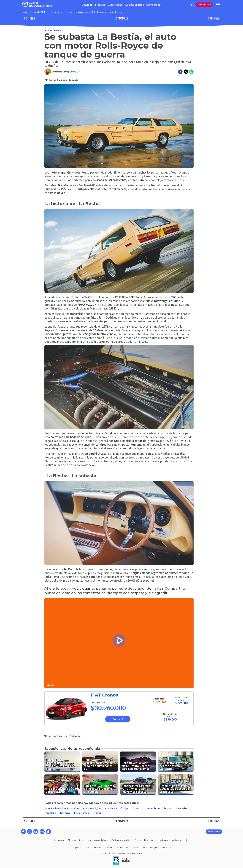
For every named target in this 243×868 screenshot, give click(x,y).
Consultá (118, 719)
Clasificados (115, 5)
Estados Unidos (123, 848)
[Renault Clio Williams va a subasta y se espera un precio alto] (176, 785)
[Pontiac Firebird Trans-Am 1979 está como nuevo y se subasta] (138, 785)
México (136, 848)
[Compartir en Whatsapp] (191, 72)
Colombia (97, 848)
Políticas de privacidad (121, 840)
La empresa (59, 840)
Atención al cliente (76, 840)
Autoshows (111, 808)
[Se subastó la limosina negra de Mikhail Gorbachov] (176, 762)
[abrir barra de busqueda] (193, 5)
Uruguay (154, 848)
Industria (138, 808)
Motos (168, 808)
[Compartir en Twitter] (186, 72)
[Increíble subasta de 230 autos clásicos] (62, 785)
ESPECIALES (121, 18)
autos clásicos (58, 80)
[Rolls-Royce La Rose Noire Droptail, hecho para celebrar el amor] (138, 762)
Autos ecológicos (92, 808)
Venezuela (166, 848)
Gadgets (125, 808)
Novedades (181, 808)
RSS (187, 840)
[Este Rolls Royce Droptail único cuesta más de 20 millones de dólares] (62, 762)
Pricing (138, 840)
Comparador (154, 5)
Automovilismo (53, 808)
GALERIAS (213, 18)
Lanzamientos (153, 808)
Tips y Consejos (82, 813)
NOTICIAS (29, 18)
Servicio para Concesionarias (170, 840)
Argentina (77, 848)
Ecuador (108, 848)
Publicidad (149, 840)
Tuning (98, 813)
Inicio (25, 12)
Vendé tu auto (204, 5)
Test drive (65, 813)
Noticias (100, 5)
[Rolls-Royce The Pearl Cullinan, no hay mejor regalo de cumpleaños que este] (100, 762)
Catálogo (87, 5)
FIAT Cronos (104, 695)
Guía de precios (134, 5)
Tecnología (50, 813)
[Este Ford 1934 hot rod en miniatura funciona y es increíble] (100, 785)
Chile (87, 848)
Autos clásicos (54, 30)
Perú (145, 848)
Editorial (35, 12)
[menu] (218, 5)
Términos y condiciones (97, 840)
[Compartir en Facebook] (180, 72)
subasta (73, 80)
